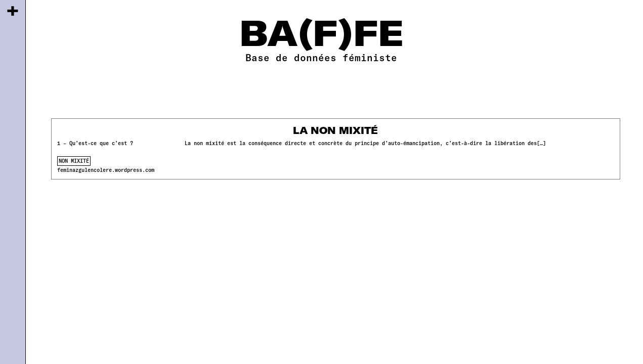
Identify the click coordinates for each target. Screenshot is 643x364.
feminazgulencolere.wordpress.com (106, 170)
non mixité (74, 161)
